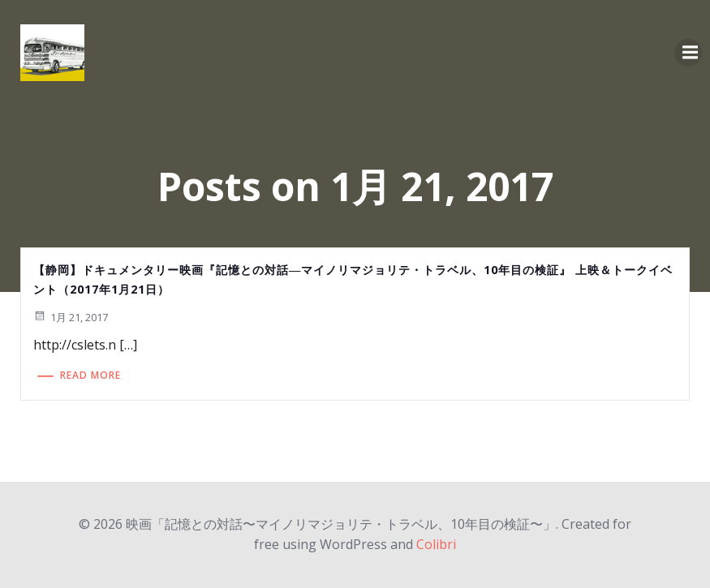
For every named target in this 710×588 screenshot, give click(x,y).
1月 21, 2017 (71, 317)
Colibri (436, 544)
